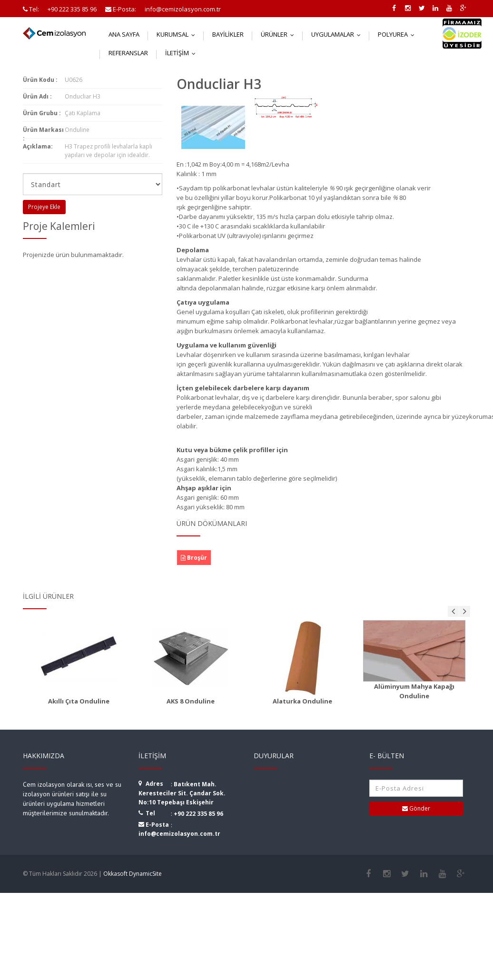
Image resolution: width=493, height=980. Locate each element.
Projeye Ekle (44, 207)
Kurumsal (178, 34)
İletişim (182, 53)
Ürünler (280, 34)
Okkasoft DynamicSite (133, 874)
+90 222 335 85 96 (198, 814)
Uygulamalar (338, 34)
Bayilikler (228, 34)
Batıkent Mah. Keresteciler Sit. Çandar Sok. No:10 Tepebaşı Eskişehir (182, 793)
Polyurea (398, 34)
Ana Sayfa (124, 34)
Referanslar (128, 53)
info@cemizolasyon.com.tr (179, 834)
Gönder (416, 808)
